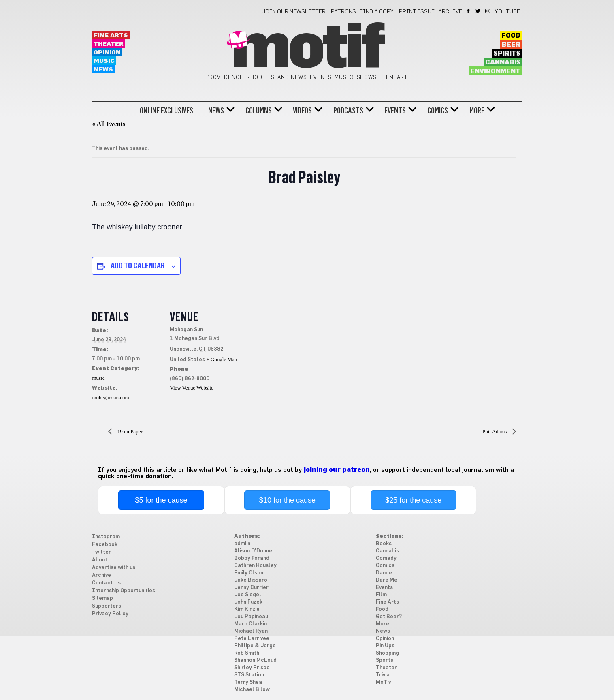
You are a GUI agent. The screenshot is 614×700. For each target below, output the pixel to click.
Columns (259, 111)
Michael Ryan (251, 631)
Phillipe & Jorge (255, 646)
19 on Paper (129, 431)
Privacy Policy (110, 614)
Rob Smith (247, 653)
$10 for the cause (287, 500)
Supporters (107, 606)
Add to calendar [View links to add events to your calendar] (138, 265)
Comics (438, 111)
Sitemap (102, 598)
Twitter (479, 11)
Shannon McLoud (255, 660)
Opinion (107, 52)
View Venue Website (191, 388)
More (477, 111)
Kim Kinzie (247, 609)
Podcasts (348, 111)
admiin (242, 544)
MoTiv (383, 682)
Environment (495, 71)
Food (511, 36)
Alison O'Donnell (255, 551)
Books (384, 544)
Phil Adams (495, 431)
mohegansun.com (110, 397)
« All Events (109, 124)
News (103, 70)
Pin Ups (385, 646)
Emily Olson (249, 573)
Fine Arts (111, 35)
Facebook (469, 11)
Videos (302, 111)
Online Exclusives (166, 111)
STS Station (249, 675)
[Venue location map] (290, 344)
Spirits (507, 54)
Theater (109, 44)
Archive (450, 12)
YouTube (507, 12)
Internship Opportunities (124, 591)
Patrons (343, 12)
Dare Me (387, 580)
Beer (511, 45)
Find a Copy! (377, 12)
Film (381, 595)
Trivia (383, 675)
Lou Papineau (251, 617)
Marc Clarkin (251, 624)
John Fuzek (248, 602)
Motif (307, 49)
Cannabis (503, 62)
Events (395, 111)
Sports (385, 660)
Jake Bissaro (251, 580)
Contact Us (106, 583)
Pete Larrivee (252, 639)
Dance (384, 573)
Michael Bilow (252, 690)
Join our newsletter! (294, 12)
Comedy (386, 558)
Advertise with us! (114, 568)
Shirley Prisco (252, 668)
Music (104, 61)
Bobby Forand (252, 558)
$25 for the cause (413, 500)
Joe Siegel (248, 595)
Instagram (488, 11)
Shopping (387, 653)
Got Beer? (389, 617)
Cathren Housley (255, 566)
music (98, 378)
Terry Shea (248, 682)
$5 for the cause (161, 500)
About (100, 560)
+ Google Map (222, 359)
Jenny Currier (251, 588)
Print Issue (417, 12)
